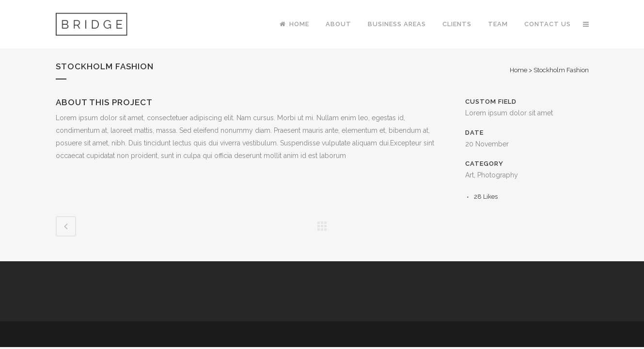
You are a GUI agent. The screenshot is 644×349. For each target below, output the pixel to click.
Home (518, 70)
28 (486, 197)
